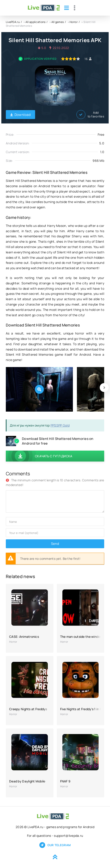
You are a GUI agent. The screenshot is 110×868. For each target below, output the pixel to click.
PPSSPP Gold (60, 425)
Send (55, 544)
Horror (74, 22)
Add (90, 115)
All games (58, 22)
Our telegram (55, 845)
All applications (35, 22)
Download (20, 115)
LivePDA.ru (13, 22)
